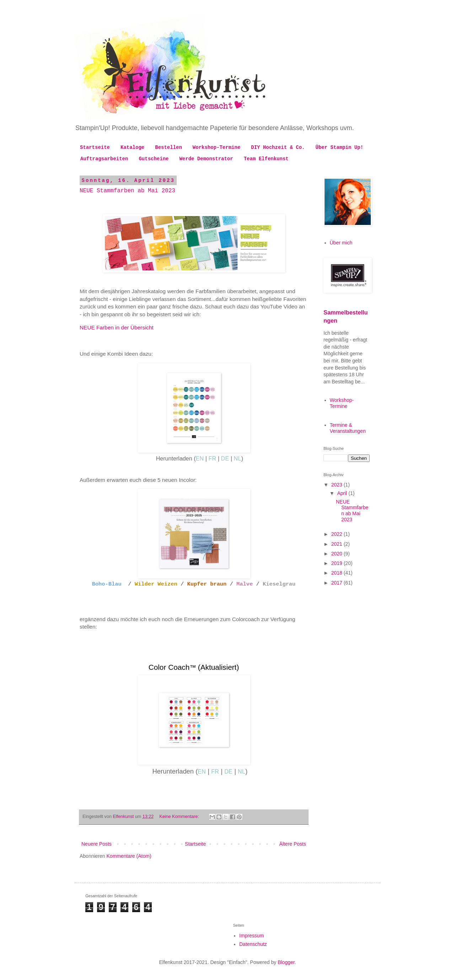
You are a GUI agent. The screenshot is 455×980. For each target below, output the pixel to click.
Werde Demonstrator (206, 159)
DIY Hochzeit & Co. (278, 147)
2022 (338, 534)
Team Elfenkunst (266, 159)
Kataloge (132, 147)
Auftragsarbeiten (104, 159)
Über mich (341, 243)
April (343, 493)
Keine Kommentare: (180, 817)
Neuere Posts (97, 844)
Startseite (95, 147)
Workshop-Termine (216, 147)
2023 (338, 485)
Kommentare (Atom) (129, 856)
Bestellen (168, 147)
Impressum (251, 936)
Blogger (286, 962)
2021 (338, 544)
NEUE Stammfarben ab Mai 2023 (127, 191)
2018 (338, 573)
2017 (338, 583)
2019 (338, 563)
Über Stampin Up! (339, 147)
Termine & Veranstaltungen (348, 428)
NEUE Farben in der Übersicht (117, 327)
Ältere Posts (293, 844)
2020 (338, 554)
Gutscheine (154, 159)
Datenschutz (253, 944)
